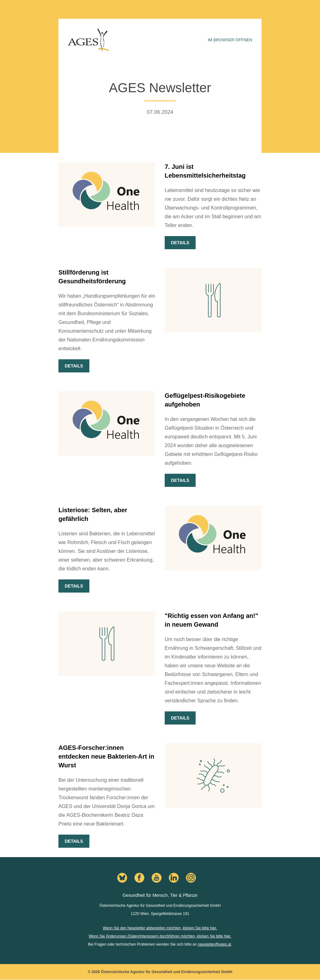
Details (180, 243)
